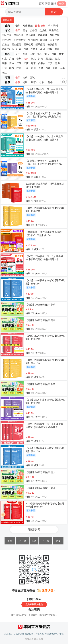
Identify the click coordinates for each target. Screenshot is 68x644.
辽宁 (33, 63)
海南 (26, 59)
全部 (18, 26)
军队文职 (7, 35)
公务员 (33, 30)
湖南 (4, 63)
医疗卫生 (7, 40)
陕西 (19, 68)
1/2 (34, 541)
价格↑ (51, 82)
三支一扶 (55, 40)
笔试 (25, 78)
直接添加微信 (36, 604)
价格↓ (43, 82)
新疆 (55, 68)
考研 (43, 49)
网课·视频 (28, 26)
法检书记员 (8, 49)
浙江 (4, 73)
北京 (40, 54)
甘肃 (61, 54)
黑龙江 (49, 59)
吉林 (12, 63)
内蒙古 (42, 63)
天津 (41, 68)
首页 (41, 4)
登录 (62, 4)
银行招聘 (33, 40)
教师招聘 (19, 35)
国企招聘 (16, 44)
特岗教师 (43, 35)
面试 (32, 78)
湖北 (57, 59)
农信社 (44, 40)
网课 (48, 4)
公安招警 (52, 44)
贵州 (19, 59)
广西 (12, 59)
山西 (12, 68)
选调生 (43, 30)
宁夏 (50, 63)
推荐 (18, 82)
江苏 (19, 63)
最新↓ (34, 82)
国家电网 (28, 44)
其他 (57, 49)
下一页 (46, 541)
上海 (26, 68)
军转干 (34, 49)
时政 (50, 49)
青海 (57, 63)
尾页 (58, 541)
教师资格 (55, 35)
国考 (25, 30)
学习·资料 (53, 26)
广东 (4, 59)
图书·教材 (40, 26)
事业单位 (54, 30)
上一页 (22, 541)
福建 (54, 54)
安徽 (32, 54)
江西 (26, 63)
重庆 (47, 54)
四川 (33, 68)
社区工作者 (22, 49)
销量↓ (26, 82)
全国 (25, 54)
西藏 (48, 68)
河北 (33, 59)
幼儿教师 (31, 35)
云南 (62, 68)
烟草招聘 (40, 44)
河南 (41, 59)
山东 (4, 68)
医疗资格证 (20, 40)
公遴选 (6, 44)
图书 (54, 4)
